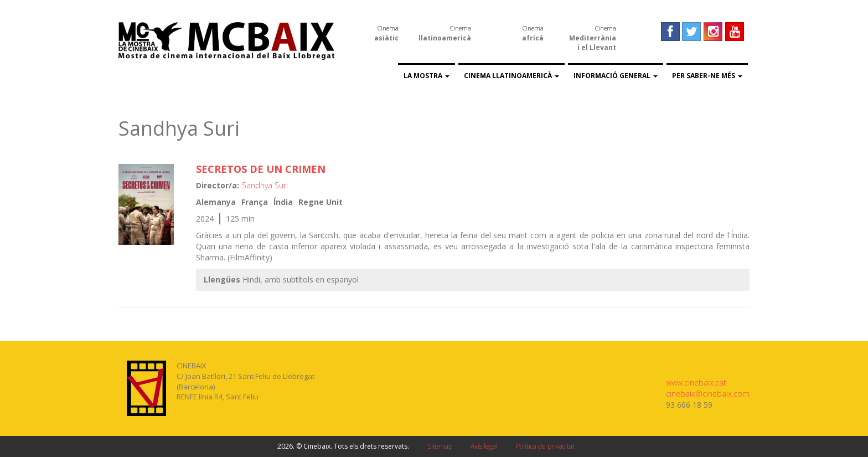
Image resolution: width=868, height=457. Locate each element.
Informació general (616, 76)
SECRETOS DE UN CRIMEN (261, 169)
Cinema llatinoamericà (512, 76)
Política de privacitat (545, 446)
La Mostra (427, 76)
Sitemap (440, 446)
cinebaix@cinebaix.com (708, 394)
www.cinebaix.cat (696, 382)
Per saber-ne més (707, 76)
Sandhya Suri (265, 185)
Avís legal (484, 446)
